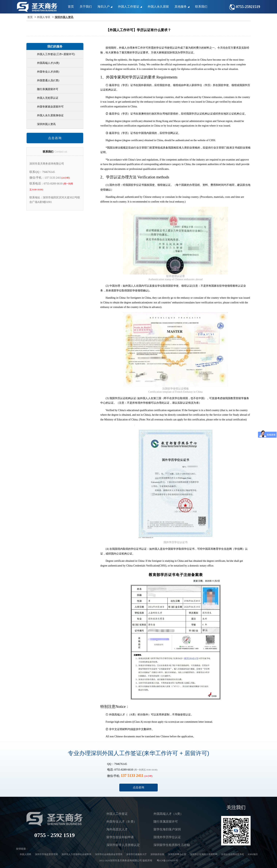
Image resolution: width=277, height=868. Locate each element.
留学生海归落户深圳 (167, 829)
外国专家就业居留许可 (50, 107)
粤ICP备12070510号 (167, 860)
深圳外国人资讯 (64, 17)
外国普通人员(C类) (48, 80)
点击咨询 (55, 138)
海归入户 (105, 7)
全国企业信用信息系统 (233, 854)
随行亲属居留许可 (48, 89)
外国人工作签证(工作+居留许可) (56, 54)
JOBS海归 (253, 854)
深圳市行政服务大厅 (136, 854)
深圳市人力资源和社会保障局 (76, 854)
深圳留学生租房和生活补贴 (172, 845)
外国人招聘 (25, 854)
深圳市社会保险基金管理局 (109, 854)
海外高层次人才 (117, 829)
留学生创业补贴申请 (120, 837)
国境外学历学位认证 (167, 837)
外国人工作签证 (130, 7)
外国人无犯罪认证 (48, 98)
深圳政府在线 (157, 854)
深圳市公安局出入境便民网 (204, 854)
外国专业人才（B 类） (121, 822)
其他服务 (182, 7)
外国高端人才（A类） (168, 814)
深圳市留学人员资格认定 (123, 845)
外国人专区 (44, 17)
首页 (71, 7)
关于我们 (86, 7)
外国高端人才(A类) (48, 63)
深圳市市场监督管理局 (46, 854)
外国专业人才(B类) (48, 72)
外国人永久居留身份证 (50, 115)
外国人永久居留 (158, 7)
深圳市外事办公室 (177, 854)
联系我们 (201, 7)
